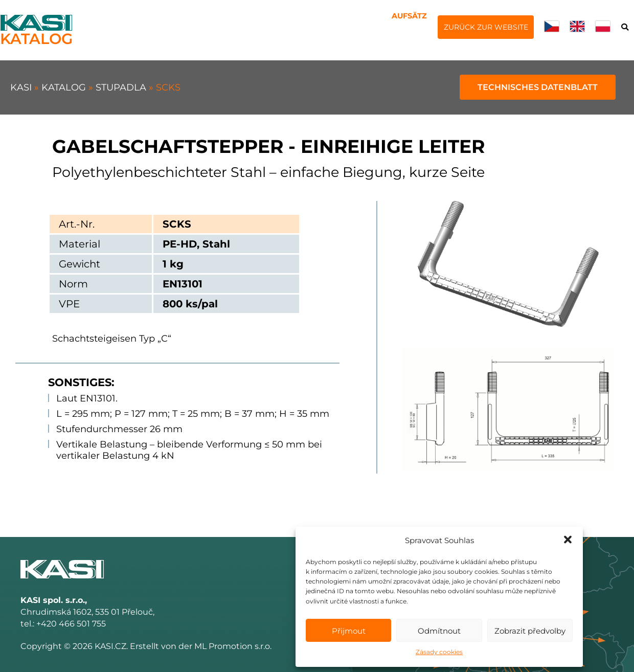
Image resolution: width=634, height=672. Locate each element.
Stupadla (122, 87)
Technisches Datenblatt (538, 87)
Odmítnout (439, 631)
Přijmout (349, 631)
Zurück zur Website (486, 27)
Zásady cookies (439, 652)
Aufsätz (409, 16)
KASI (22, 87)
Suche (625, 28)
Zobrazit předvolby (530, 631)
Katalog (65, 87)
